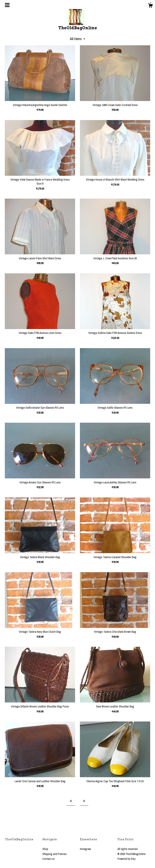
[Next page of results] (84, 801)
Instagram (85, 849)
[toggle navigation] (7, 5)
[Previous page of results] (71, 801)
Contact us (48, 859)
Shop (45, 849)
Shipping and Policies (55, 854)
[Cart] (150, 6)
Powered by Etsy (126, 859)
